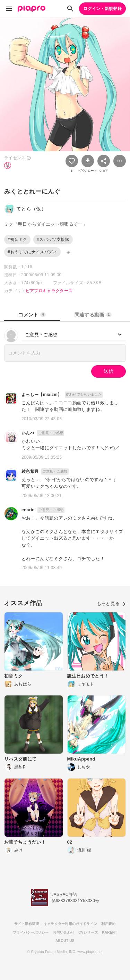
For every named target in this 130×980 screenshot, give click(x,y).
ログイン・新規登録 (102, 9)
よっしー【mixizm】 (42, 395)
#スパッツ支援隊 (53, 240)
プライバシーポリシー (31, 932)
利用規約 (108, 924)
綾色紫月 (30, 471)
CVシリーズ (88, 932)
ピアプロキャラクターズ (49, 291)
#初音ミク (17, 240)
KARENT (110, 932)
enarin (28, 510)
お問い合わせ (63, 932)
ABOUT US (65, 941)
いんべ (28, 433)
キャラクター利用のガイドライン (71, 924)
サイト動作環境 (27, 924)
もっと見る (111, 604)
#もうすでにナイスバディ (32, 252)
